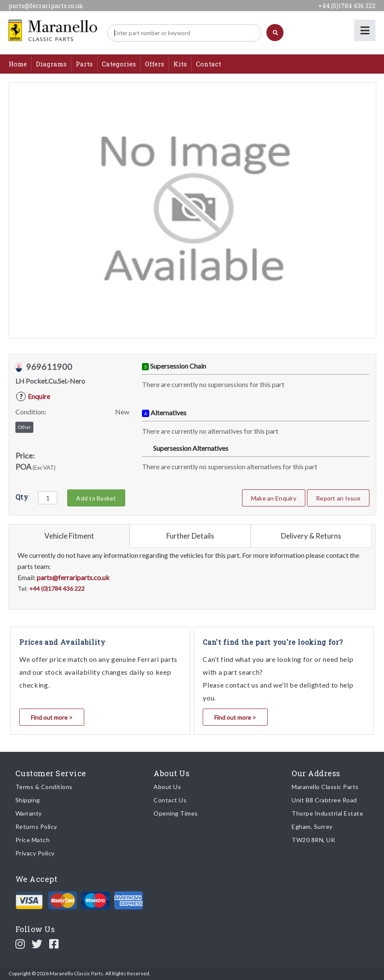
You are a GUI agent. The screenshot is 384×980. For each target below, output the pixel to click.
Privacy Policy (35, 853)
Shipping (28, 800)
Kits (180, 64)
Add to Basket (96, 498)
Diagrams (51, 64)
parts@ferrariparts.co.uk (46, 6)
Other (24, 427)
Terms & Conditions (44, 787)
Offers (155, 64)
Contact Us (170, 800)
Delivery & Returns (311, 536)
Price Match (33, 840)
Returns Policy (36, 827)
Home (18, 64)
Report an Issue (338, 498)
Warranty (29, 813)
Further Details (190, 536)
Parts (84, 64)
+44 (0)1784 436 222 (347, 6)
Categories (119, 64)
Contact (208, 64)
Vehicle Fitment (69, 536)
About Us (167, 787)
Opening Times (176, 813)
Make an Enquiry (274, 498)
